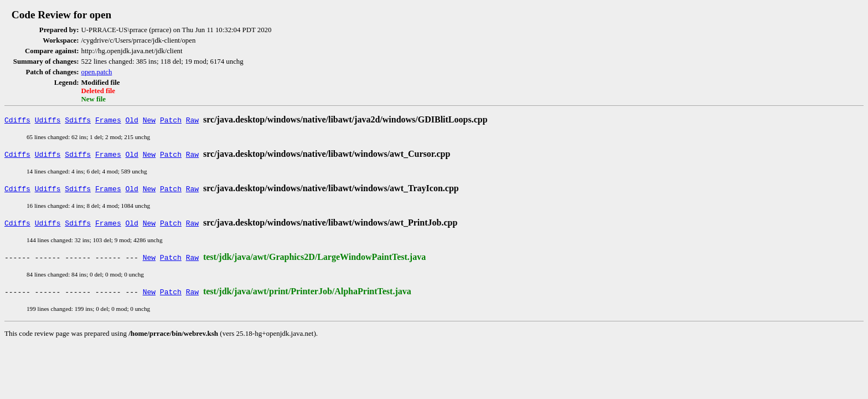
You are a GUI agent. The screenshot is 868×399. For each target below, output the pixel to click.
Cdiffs (17, 120)
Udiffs (48, 120)
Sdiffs (78, 120)
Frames (108, 120)
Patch (171, 120)
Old (132, 120)
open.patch (97, 72)
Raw (192, 120)
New (149, 120)
